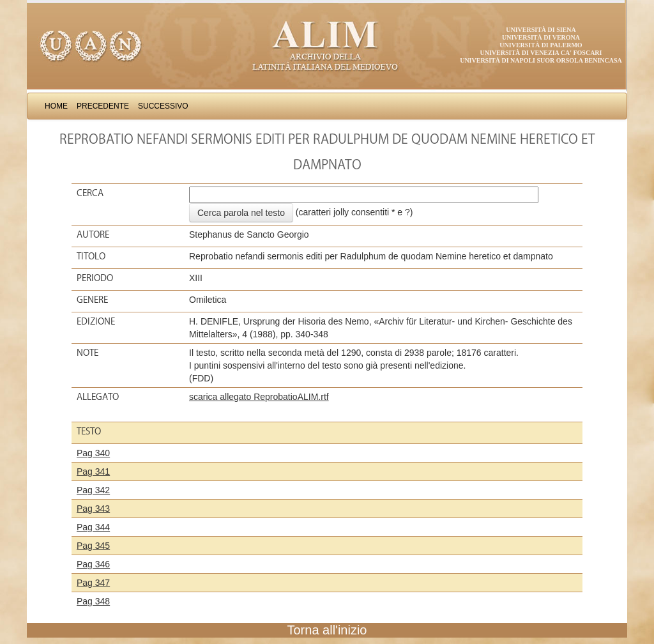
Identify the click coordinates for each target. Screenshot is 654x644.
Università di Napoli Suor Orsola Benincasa (541, 60)
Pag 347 (93, 583)
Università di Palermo (541, 45)
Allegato (98, 397)
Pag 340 (93, 453)
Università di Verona (541, 37)
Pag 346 (93, 564)
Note (87, 353)
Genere (92, 300)
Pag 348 (93, 601)
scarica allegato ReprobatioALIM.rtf (259, 397)
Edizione (96, 321)
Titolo (91, 256)
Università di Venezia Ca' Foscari (541, 53)
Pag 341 (93, 471)
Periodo (95, 278)
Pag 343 (93, 509)
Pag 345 (93, 546)
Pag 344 (93, 527)
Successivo (163, 106)
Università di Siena (541, 30)
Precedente (103, 106)
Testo (89, 431)
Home (56, 106)
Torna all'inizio (327, 630)
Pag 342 (93, 490)
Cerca (90, 193)
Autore (93, 234)
